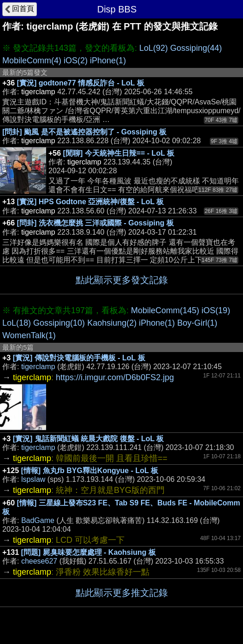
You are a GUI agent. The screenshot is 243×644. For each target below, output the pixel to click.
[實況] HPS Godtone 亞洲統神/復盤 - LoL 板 (91, 202)
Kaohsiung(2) (112, 323)
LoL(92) (154, 48)
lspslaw (33, 479)
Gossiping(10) (59, 323)
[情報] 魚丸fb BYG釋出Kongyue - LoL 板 (90, 471)
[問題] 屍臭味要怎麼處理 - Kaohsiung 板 (89, 552)
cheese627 (39, 561)
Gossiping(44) (196, 48)
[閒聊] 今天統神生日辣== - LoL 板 (119, 153)
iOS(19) (216, 310)
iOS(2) (76, 61)
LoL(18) (17, 323)
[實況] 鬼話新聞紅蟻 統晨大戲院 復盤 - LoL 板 (89, 439)
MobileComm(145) (165, 310)
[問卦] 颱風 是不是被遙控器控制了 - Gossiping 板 (84, 132)
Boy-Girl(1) (197, 323)
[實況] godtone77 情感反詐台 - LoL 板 (81, 83)
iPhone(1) (108, 61)
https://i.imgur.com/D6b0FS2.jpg (115, 377)
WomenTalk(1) (29, 335)
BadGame (38, 520)
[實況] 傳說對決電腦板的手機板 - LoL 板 (79, 358)
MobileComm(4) (32, 61)
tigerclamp (38, 367)
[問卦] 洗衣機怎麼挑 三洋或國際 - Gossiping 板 (95, 223)
